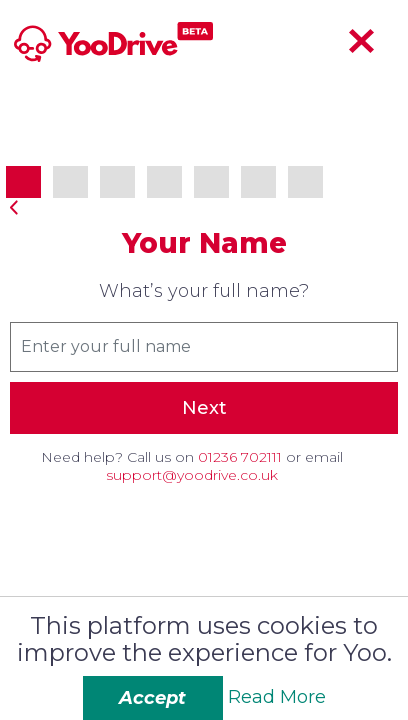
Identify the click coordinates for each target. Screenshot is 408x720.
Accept (152, 698)
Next (204, 408)
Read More (277, 697)
